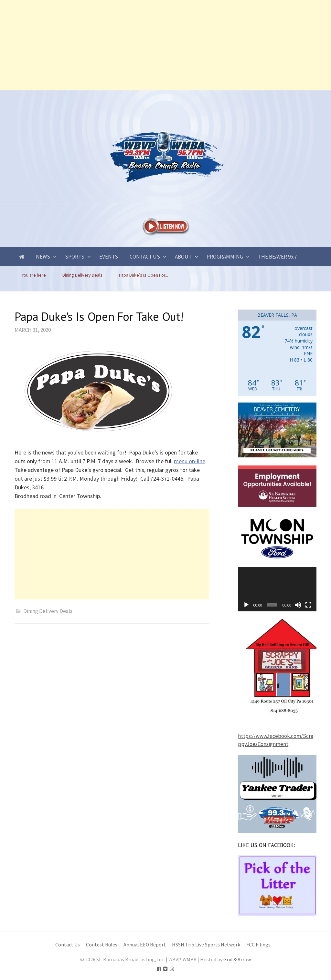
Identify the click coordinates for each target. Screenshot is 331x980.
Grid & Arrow (237, 960)
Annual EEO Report (145, 945)
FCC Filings (258, 945)
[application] (277, 589)
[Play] (246, 605)
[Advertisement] (165, 45)
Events (109, 257)
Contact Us (145, 257)
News (43, 257)
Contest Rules (102, 945)
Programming (225, 257)
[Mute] (298, 605)
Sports (75, 257)
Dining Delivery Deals (48, 611)
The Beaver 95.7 (277, 257)
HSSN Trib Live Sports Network (206, 945)
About (183, 257)
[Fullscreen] (308, 605)
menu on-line (190, 461)
